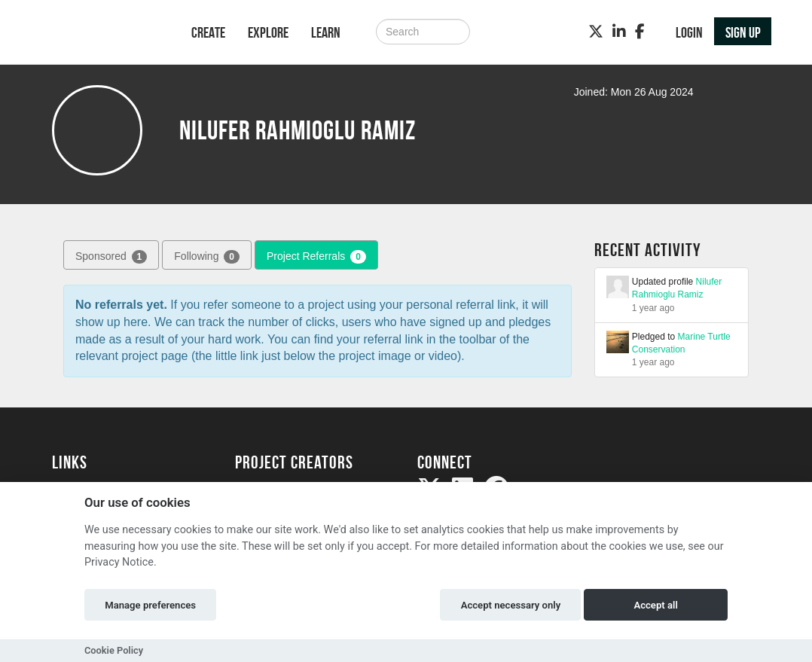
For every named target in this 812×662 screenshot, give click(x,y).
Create (208, 32)
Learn (326, 32)
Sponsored (111, 257)
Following (207, 257)
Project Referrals (316, 257)
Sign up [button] (743, 32)
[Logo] (102, 34)
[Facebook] (640, 32)
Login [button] (689, 32)
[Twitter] (596, 32)
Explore (268, 32)
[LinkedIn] (619, 32)
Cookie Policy (114, 650)
